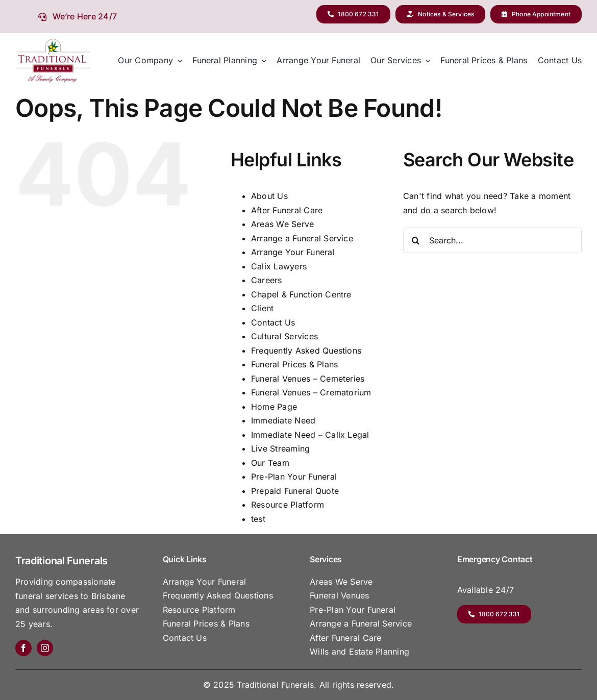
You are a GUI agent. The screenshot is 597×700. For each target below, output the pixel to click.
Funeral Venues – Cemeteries (308, 379)
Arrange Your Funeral (293, 252)
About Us (269, 196)
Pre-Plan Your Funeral (294, 477)
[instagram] (45, 648)
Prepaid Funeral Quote (295, 491)
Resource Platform (288, 505)
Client (262, 308)
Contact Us (273, 322)
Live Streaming (280, 448)
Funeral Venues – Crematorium (311, 392)
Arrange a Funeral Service (302, 238)
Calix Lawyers (279, 266)
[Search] (416, 240)
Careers (267, 280)
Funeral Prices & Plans (294, 364)
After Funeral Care (287, 210)
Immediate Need (283, 420)
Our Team (270, 463)
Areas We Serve (282, 224)
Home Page (274, 407)
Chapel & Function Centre (301, 294)
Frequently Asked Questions (306, 351)
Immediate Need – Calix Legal (310, 435)
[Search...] (492, 240)
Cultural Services (284, 336)
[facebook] (23, 648)
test (258, 519)
